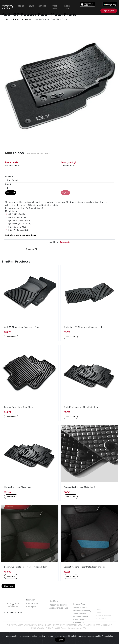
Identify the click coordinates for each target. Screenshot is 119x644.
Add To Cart (11, 193)
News (31, 6)
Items (16, 19)
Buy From (10, 176)
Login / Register (109, 11)
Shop (8, 19)
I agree (60, 640)
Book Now (67, 7)
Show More (8, 586)
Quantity (9, 184)
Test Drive (55, 7)
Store (21, 6)
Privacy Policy (108, 636)
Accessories (27, 19)
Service (42, 6)
